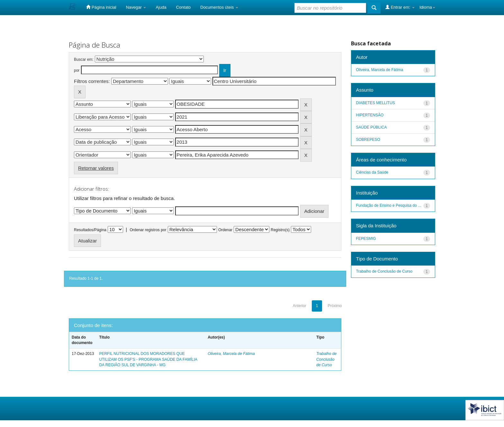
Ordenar (225, 230)
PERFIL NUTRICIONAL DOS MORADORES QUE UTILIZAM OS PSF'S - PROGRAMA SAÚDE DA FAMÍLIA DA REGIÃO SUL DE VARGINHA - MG (148, 359)
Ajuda (161, 7)
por (77, 70)
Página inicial (101, 7)
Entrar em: (400, 7)
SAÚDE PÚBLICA (372, 127)
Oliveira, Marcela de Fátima (231, 354)
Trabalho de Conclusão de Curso (326, 359)
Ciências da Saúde (372, 172)
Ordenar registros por (148, 230)
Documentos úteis (219, 7)
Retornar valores (96, 168)
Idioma (427, 7)
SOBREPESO (368, 140)
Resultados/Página (90, 230)
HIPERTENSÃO (370, 115)
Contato (184, 7)
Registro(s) (280, 230)
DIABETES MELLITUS (376, 103)
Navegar (136, 7)
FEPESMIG (366, 239)
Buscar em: (84, 59)
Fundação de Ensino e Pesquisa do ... (389, 205)
